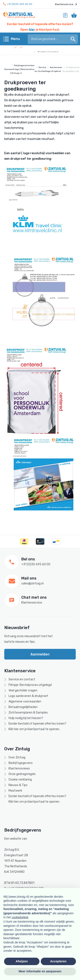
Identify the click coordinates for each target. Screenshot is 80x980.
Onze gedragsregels (22, 774)
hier (32, 30)
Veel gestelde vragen (23, 690)
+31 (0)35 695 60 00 (18, 4)
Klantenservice (66, 4)
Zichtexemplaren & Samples (28, 713)
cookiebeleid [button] (20, 917)
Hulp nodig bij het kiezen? (26, 718)
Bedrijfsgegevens (21, 763)
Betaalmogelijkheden (23, 707)
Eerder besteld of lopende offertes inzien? (37, 724)
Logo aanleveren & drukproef (28, 696)
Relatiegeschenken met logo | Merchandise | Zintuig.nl (22, 69)
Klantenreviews (19, 768)
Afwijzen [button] (22, 961)
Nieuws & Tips (18, 785)
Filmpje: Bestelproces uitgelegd (30, 685)
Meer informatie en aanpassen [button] (40, 971)
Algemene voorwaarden (25, 702)
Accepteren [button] (58, 961)
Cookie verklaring (20, 780)
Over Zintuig (17, 757)
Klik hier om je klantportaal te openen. (34, 729)
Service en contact (22, 679)
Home (7, 69)
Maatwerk (15, 791)
